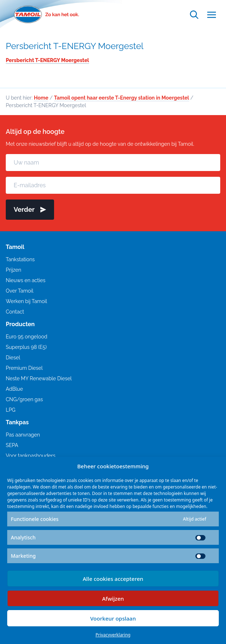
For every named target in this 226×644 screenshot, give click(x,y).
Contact (15, 312)
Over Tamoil (19, 291)
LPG (11, 410)
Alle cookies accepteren (113, 579)
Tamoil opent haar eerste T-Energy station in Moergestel (122, 98)
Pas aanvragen (23, 435)
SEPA (12, 445)
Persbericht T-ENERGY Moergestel (75, 46)
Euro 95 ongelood (26, 337)
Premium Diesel (24, 368)
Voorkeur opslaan (113, 618)
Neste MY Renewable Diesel (39, 378)
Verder (30, 209)
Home (41, 98)
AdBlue (14, 389)
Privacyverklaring (113, 635)
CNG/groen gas (24, 399)
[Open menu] (212, 15)
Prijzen (14, 270)
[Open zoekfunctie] (194, 15)
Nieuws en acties (26, 280)
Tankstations (20, 259)
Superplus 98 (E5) (26, 347)
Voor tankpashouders (31, 456)
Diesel (13, 358)
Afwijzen (113, 599)
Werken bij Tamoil (26, 301)
